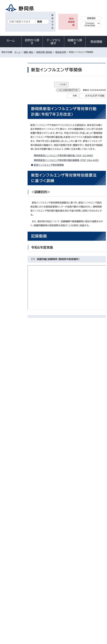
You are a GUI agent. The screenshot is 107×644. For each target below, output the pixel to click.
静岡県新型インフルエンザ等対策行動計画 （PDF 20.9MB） (65, 156)
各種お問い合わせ (69, 597)
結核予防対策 (13, 112)
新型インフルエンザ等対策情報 (49, 165)
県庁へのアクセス (93, 597)
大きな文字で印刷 (95, 96)
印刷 (75, 96)
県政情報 (96, 42)
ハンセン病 (12, 140)
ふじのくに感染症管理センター (13, 94)
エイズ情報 (12, 126)
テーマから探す (53, 42)
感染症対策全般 (13, 158)
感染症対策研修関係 (13, 168)
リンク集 (73, 617)
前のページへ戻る (79, 559)
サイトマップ (9, 620)
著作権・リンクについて (14, 614)
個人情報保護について (45, 614)
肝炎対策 (11, 119)
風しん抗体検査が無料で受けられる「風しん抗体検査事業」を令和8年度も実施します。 (14, 195)
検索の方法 (52, 22)
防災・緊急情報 (71, 22)
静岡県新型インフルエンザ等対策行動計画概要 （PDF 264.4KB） (68, 160)
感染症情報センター (14, 103)
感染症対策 (61, 52)
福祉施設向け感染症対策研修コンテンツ (14, 179)
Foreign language (90, 24)
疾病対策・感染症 (44, 52)
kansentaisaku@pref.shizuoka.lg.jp (61, 547)
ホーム (11, 41)
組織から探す (75, 42)
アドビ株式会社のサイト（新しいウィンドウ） (68, 508)
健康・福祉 (28, 52)
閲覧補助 (91, 18)
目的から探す (32, 42)
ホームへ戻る (100, 559)
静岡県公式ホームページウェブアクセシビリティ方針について (32, 617)
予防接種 (11, 133)
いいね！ (63, 84)
